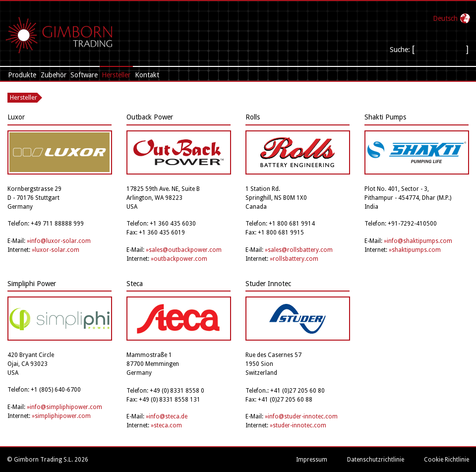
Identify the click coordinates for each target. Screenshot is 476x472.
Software (84, 75)
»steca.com (166, 425)
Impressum (312, 460)
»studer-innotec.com (298, 425)
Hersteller (116, 75)
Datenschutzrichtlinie (376, 460)
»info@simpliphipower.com (64, 407)
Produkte (22, 75)
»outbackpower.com (179, 259)
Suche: (401, 50)
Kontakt (147, 75)
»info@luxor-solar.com (59, 241)
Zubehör (54, 75)
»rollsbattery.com (294, 259)
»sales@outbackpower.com (184, 250)
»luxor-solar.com (56, 250)
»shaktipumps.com (415, 250)
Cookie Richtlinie (446, 460)
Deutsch (445, 18)
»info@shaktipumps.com (418, 241)
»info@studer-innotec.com (301, 416)
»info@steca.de (167, 416)
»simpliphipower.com (61, 416)
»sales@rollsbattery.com (299, 250)
